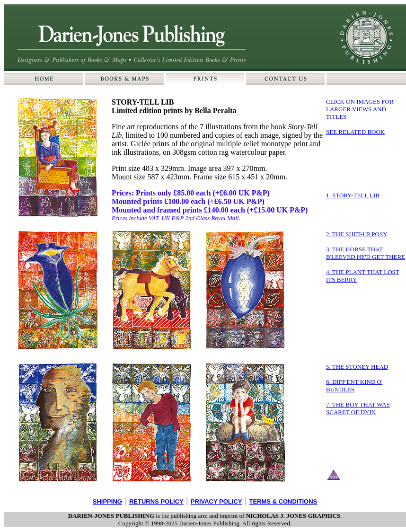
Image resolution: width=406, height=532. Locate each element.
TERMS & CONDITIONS (283, 501)
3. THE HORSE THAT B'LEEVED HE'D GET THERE (366, 253)
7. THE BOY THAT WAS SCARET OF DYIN (358, 408)
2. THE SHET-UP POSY (357, 234)
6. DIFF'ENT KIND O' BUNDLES (354, 386)
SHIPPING (107, 501)
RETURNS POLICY (156, 501)
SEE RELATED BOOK (355, 132)
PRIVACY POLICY (216, 501)
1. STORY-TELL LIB (353, 195)
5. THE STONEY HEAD (357, 367)
